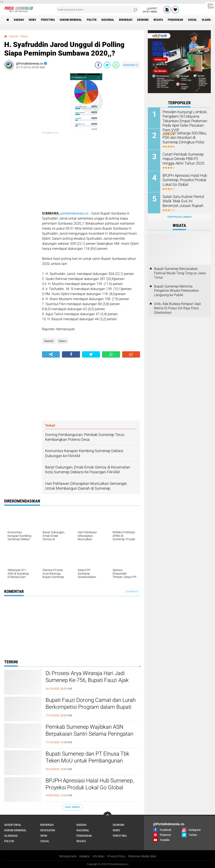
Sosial (193, 20)
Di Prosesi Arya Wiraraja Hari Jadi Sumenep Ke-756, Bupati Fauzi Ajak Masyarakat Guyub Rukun (87, 680)
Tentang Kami (68, 856)
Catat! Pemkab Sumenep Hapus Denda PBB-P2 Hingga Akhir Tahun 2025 (184, 158)
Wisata (158, 20)
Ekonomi (143, 20)
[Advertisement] (21, 136)
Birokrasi (126, 20)
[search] (97, 10)
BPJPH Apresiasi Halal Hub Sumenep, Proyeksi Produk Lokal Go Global (90, 784)
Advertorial (13, 825)
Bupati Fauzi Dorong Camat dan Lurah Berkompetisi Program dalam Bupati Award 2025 (91, 707)
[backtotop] (107, 816)
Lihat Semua (72, 807)
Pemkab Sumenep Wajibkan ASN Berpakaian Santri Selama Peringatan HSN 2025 (89, 734)
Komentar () (131, 65)
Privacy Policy (116, 856)
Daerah (19, 20)
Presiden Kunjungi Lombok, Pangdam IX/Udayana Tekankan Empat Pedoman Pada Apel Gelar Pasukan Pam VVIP (183, 120)
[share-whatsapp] (116, 65)
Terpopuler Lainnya (179, 217)
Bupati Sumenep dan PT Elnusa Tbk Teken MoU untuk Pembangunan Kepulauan (87, 761)
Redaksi (85, 856)
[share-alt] (51, 354)
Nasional (108, 20)
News (32, 20)
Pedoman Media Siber (142, 856)
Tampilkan (132, 591)
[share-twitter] (107, 65)
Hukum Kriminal (71, 20)
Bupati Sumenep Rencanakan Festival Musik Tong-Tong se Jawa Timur (180, 273)
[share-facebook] (98, 65)
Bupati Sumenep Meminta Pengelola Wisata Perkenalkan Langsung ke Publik (177, 291)
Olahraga (11, 836)
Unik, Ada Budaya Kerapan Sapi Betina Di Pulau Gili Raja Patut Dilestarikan (178, 308)
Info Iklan (98, 856)
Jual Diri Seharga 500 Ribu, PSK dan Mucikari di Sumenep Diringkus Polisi (185, 137)
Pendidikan (176, 20)
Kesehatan (48, 830)
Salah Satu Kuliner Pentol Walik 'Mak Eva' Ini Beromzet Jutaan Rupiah (184, 201)
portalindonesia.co (74, 213)
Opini (44, 836)
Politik (92, 20)
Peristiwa (48, 20)
